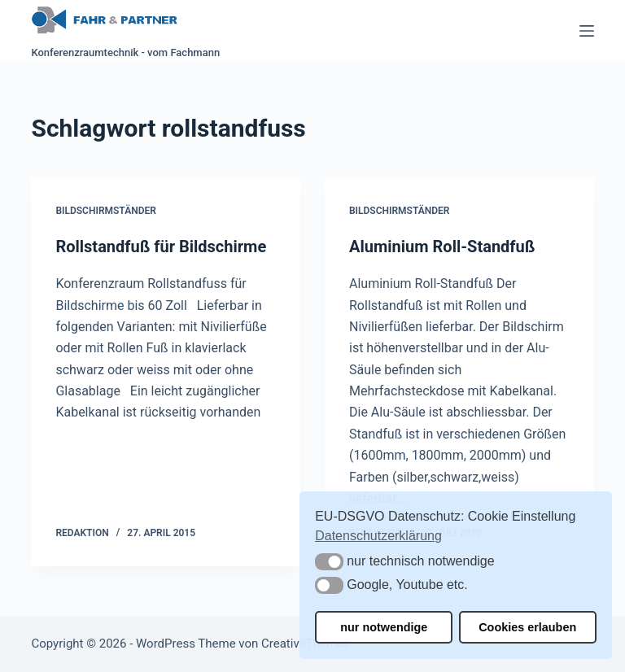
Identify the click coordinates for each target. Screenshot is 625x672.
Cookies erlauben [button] (527, 627)
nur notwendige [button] (384, 627)
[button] (329, 562)
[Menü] (587, 31)
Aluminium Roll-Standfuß (442, 247)
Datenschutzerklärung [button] (378, 536)
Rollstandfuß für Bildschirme (161, 247)
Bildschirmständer (105, 211)
